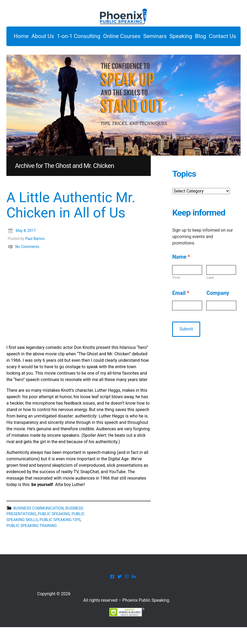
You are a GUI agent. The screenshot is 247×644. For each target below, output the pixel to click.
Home (22, 38)
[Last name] (221, 287)
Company (218, 310)
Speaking (210, 38)
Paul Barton (35, 255)
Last (210, 294)
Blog (21, 52)
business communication (38, 525)
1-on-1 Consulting (91, 38)
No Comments (27, 263)
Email (181, 310)
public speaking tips (60, 536)
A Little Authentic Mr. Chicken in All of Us (71, 222)
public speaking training (32, 542)
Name (181, 273)
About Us (50, 38)
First (176, 294)
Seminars (178, 38)
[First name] (187, 287)
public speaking (54, 531)
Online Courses (140, 38)
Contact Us (48, 52)
